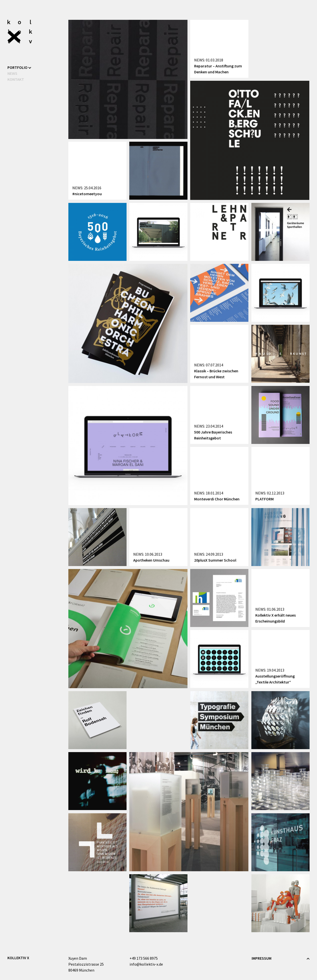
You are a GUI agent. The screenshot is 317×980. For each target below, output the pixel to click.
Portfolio (19, 67)
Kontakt (16, 79)
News (12, 73)
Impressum (262, 958)
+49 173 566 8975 (144, 958)
